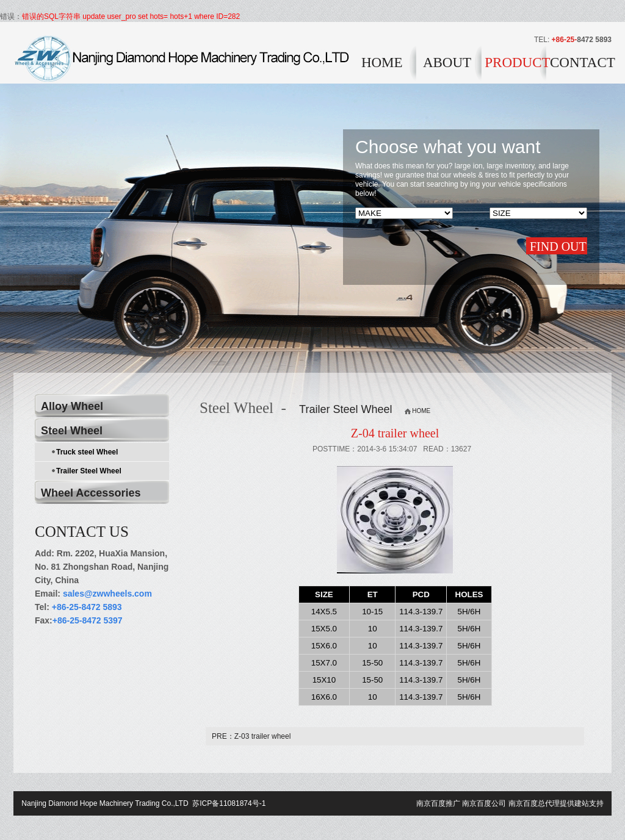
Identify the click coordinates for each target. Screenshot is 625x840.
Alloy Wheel (72, 406)
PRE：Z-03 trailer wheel (251, 736)
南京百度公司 (484, 803)
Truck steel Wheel (87, 452)
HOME (382, 63)
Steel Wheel (72, 431)
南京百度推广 (438, 803)
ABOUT (447, 63)
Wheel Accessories (91, 493)
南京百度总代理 (534, 803)
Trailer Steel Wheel (89, 471)
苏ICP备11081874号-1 (228, 803)
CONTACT (581, 63)
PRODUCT (515, 63)
